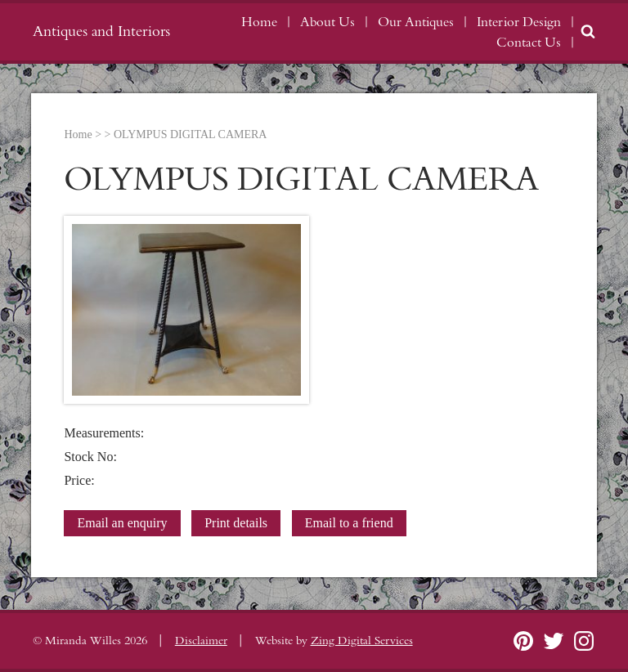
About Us (327, 22)
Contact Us (529, 43)
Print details (236, 523)
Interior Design (519, 22)
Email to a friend (349, 523)
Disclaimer (201, 641)
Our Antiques (416, 22)
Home (259, 22)
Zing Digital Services (362, 641)
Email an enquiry (122, 523)
